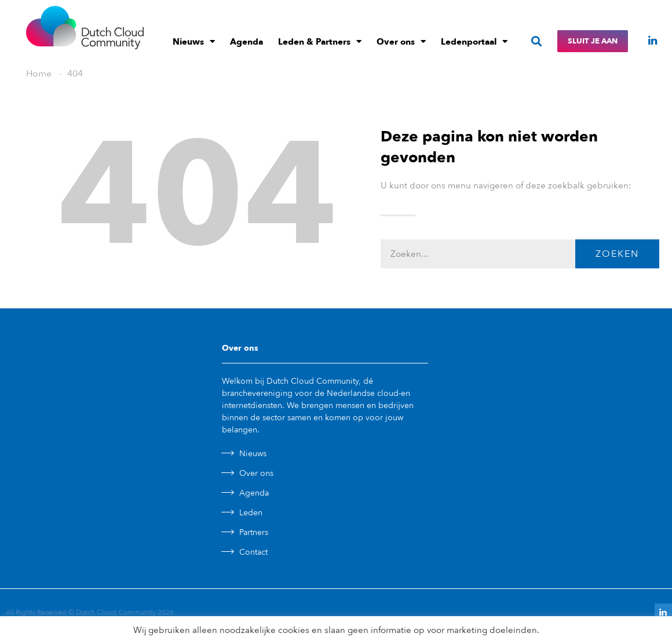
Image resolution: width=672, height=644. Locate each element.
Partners (254, 532)
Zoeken (617, 254)
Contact (253, 552)
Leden (251, 513)
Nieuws (194, 41)
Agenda (246, 42)
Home (39, 74)
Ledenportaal (474, 41)
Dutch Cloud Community (116, 612)
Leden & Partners (320, 41)
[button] (536, 41)
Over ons (401, 41)
